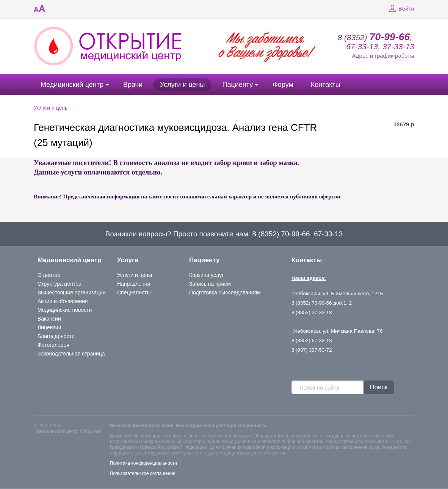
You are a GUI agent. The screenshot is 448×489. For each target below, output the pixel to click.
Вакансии (49, 319)
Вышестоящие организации (72, 292)
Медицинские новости (65, 310)
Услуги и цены (182, 85)
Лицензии (49, 327)
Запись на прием (210, 284)
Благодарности (56, 336)
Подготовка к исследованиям (225, 292)
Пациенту (237, 85)
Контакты (326, 85)
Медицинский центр (72, 85)
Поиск (378, 387)
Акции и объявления (63, 301)
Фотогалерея (53, 345)
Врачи (133, 85)
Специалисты (134, 292)
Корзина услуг (206, 275)
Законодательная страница (71, 354)
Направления (134, 284)
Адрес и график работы (383, 56)
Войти (401, 9)
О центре (49, 275)
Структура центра (60, 284)
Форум (283, 85)
